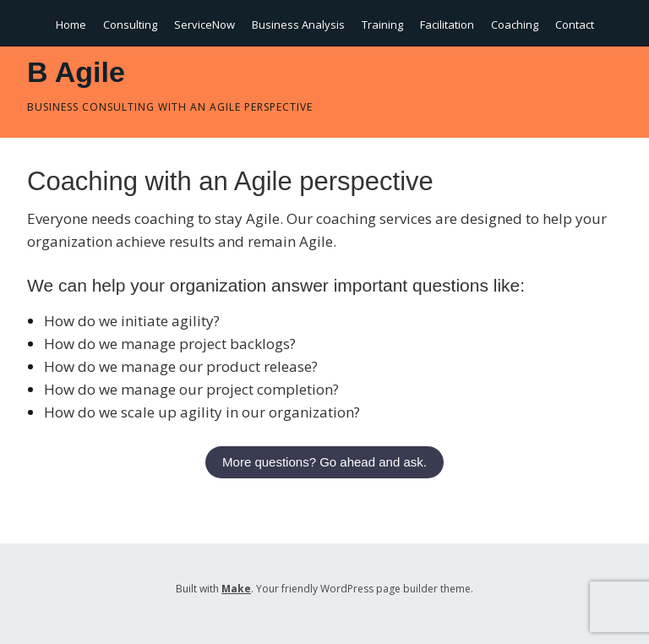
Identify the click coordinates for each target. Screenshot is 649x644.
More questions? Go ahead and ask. (324, 462)
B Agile (76, 72)
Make (236, 589)
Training (382, 25)
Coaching (515, 25)
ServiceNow (205, 25)
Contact (575, 25)
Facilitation (447, 25)
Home (71, 25)
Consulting (130, 25)
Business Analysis (298, 25)
